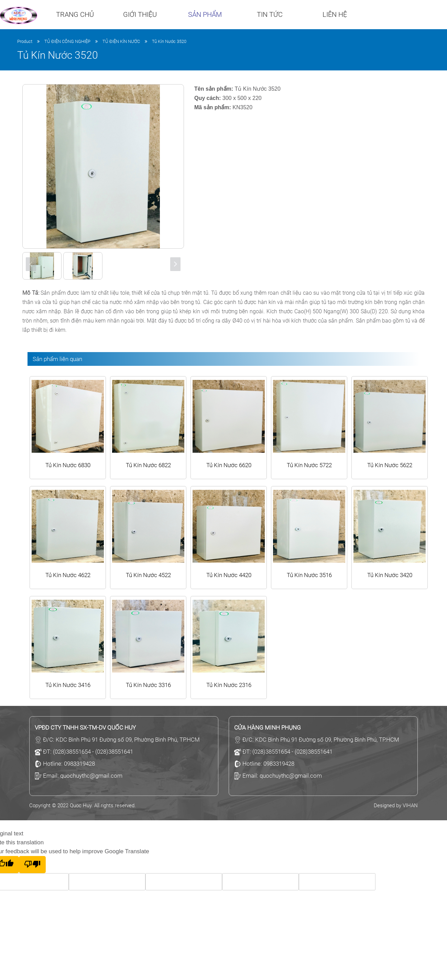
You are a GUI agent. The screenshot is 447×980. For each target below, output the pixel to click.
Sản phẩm (205, 15)
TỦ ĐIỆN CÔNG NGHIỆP (67, 41)
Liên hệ (335, 15)
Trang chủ (75, 15)
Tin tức (270, 15)
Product (25, 41)
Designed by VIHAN (396, 806)
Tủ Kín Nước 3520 (169, 41)
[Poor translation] (32, 865)
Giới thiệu (140, 15)
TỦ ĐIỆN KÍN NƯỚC (121, 41)
